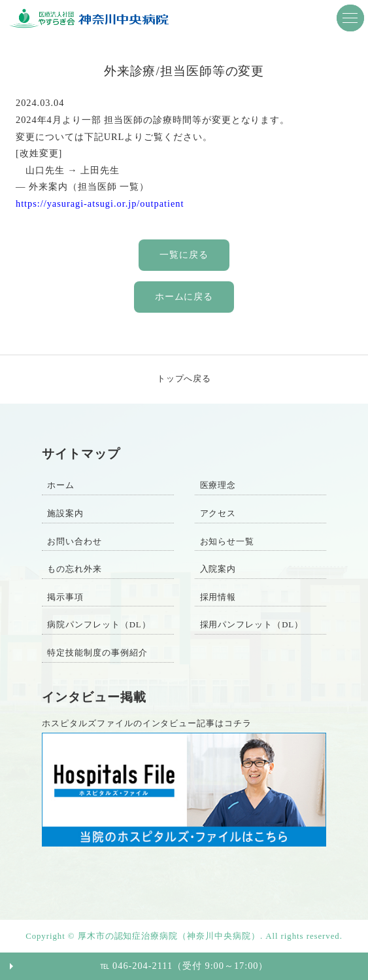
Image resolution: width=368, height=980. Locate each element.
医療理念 (218, 485)
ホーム (61, 485)
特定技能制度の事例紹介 (97, 653)
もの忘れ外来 (75, 569)
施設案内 (65, 514)
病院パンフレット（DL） (99, 625)
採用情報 (218, 597)
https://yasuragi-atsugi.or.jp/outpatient (100, 203)
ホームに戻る (184, 296)
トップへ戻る (184, 379)
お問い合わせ (75, 542)
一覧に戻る (184, 254)
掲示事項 (65, 597)
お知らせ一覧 (227, 542)
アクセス (218, 514)
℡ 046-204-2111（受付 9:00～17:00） (184, 966)
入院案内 (218, 569)
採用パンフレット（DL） (252, 625)
